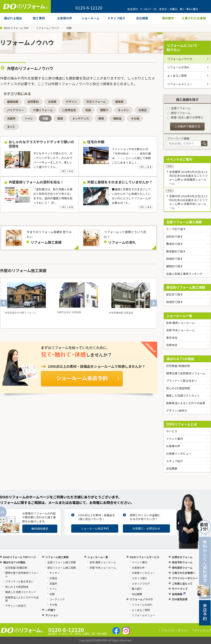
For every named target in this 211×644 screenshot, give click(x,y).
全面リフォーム (179, 108)
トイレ (29, 118)
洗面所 (11, 118)
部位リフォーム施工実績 (62, 568)
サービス (172, 431)
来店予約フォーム (182, 562)
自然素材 (33, 102)
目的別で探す (174, 236)
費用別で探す (174, 244)
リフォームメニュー (180, 84)
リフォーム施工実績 (57, 557)
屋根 (60, 118)
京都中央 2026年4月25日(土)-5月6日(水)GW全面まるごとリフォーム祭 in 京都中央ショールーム (188, 202)
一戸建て (50, 610)
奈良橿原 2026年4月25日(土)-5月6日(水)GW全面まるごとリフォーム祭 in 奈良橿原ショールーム (188, 178)
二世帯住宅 (69, 110)
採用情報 (179, 594)
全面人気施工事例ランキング (184, 274)
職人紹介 (137, 589)
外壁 (45, 118)
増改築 (119, 102)
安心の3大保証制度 (178, 388)
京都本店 (172, 345)
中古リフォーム (96, 102)
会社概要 (172, 468)
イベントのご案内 (179, 159)
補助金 (117, 118)
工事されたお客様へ (183, 573)
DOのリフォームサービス (144, 557)
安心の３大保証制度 (17, 587)
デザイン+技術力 (177, 411)
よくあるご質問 (177, 76)
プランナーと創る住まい (181, 381)
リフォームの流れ (178, 67)
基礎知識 (13, 102)
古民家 (52, 102)
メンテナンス (81, 118)
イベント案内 (174, 439)
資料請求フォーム (182, 568)
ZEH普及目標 (180, 599)
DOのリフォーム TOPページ (19, 557)
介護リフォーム (43, 110)
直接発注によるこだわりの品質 (186, 403)
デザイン (71, 102)
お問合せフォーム (182, 557)
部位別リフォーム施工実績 (186, 287)
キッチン (123, 110)
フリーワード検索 (178, 138)
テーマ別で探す (176, 229)
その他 (135, 118)
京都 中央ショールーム (180, 330)
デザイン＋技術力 (16, 606)
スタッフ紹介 (174, 461)
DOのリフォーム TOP (16, 28)
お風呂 (143, 110)
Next (153, 303)
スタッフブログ (141, 583)
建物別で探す (174, 266)
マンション (52, 615)
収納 (88, 110)
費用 (101, 118)
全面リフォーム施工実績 (184, 222)
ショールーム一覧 (179, 316)
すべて (11, 127)
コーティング (57, 599)
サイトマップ (180, 589)
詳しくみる (68, 171)
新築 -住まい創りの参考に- (186, 117)
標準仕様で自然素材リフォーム (186, 373)
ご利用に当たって (182, 583)
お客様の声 (173, 446)
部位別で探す (174, 294)
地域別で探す (174, 259)
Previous (4, 303)
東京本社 (172, 338)
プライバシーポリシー (185, 578)
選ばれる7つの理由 (180, 359)
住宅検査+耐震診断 (178, 366)
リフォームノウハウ (47, 28)
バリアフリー (16, 110)
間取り (104, 110)
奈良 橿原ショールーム (180, 323)
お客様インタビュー (179, 454)
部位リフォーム (179, 113)
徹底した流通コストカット (183, 395)
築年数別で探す (176, 251)
